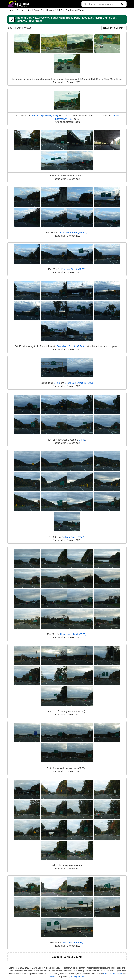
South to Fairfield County (67, 957)
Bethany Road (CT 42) (73, 537)
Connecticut (23, 10)
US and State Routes (43, 10)
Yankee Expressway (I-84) (45, 116)
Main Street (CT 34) (73, 943)
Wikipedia (53, 977)
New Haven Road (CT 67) (73, 634)
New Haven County (114, 28)
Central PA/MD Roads (113, 974)
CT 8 (60, 10)
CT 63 (57, 383)
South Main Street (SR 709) (71, 346)
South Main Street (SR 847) (73, 232)
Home (10, 10)
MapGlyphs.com (77, 977)
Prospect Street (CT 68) (73, 269)
